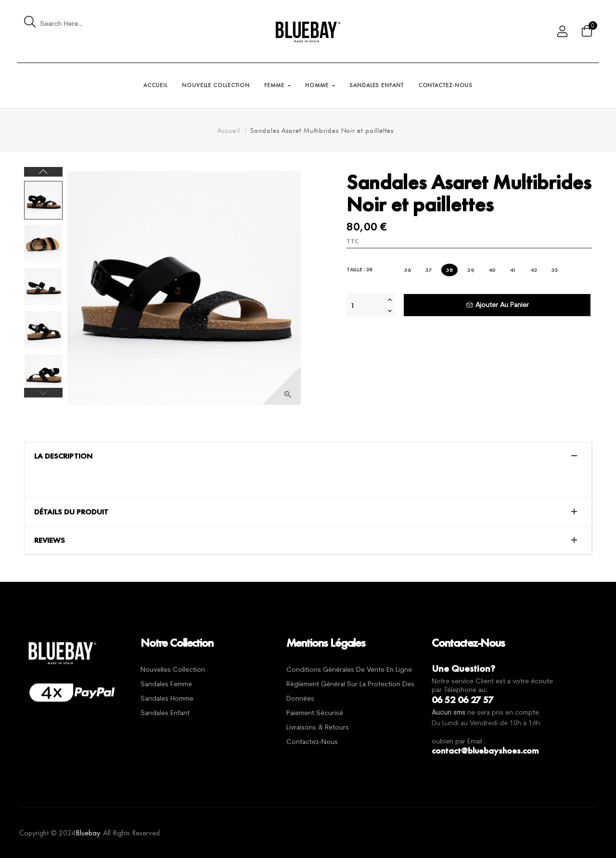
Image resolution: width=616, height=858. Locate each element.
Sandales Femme (166, 685)
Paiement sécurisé (315, 713)
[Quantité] (366, 305)
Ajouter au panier (497, 305)
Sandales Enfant (165, 713)
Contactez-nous (312, 742)
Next (43, 172)
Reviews (50, 540)
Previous (43, 393)
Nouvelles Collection (173, 670)
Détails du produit (71, 512)
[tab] (308, 456)
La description (63, 456)
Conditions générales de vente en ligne (349, 670)
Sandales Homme (167, 699)
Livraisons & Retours (318, 728)
